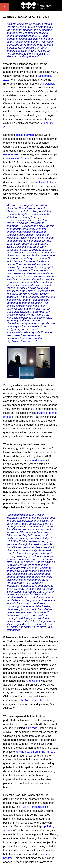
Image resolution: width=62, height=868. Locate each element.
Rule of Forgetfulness (34, 807)
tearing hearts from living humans (36, 752)
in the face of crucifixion (32, 700)
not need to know (46, 182)
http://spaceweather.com (31, 232)
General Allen (11, 155)
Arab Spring (33, 681)
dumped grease (36, 460)
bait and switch (25, 135)
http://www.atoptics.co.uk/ (22, 341)
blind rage (31, 728)
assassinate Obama (18, 159)
